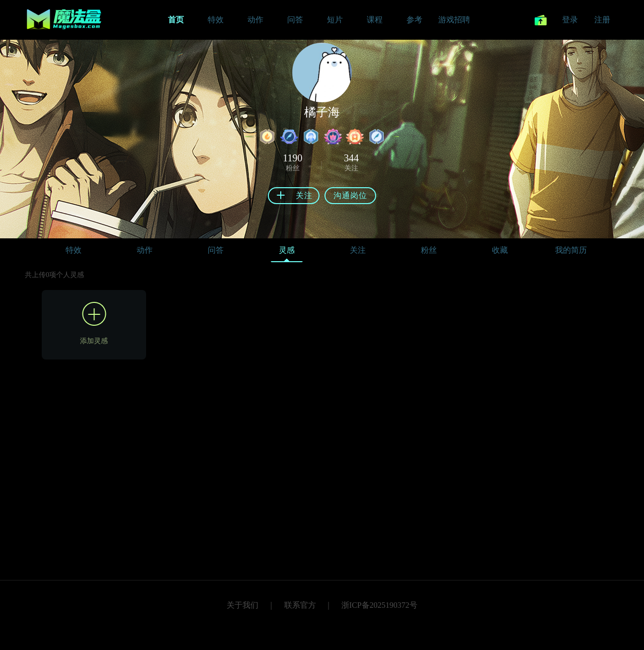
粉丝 (429, 250)
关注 (358, 250)
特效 (74, 250)
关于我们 (242, 605)
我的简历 (571, 250)
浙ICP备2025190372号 (379, 605)
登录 (570, 20)
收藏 (500, 250)
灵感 (287, 253)
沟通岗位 (350, 195)
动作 (145, 250)
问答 (216, 250)
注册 (602, 20)
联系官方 (300, 605)
